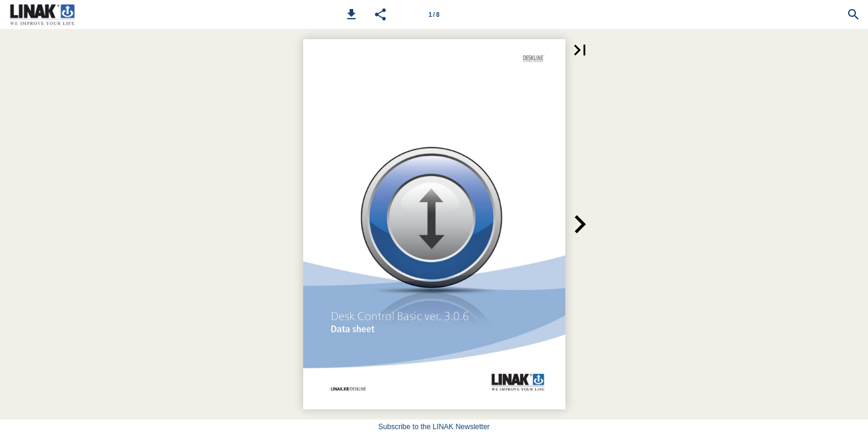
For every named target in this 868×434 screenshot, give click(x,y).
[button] (351, 14)
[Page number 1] (434, 14)
